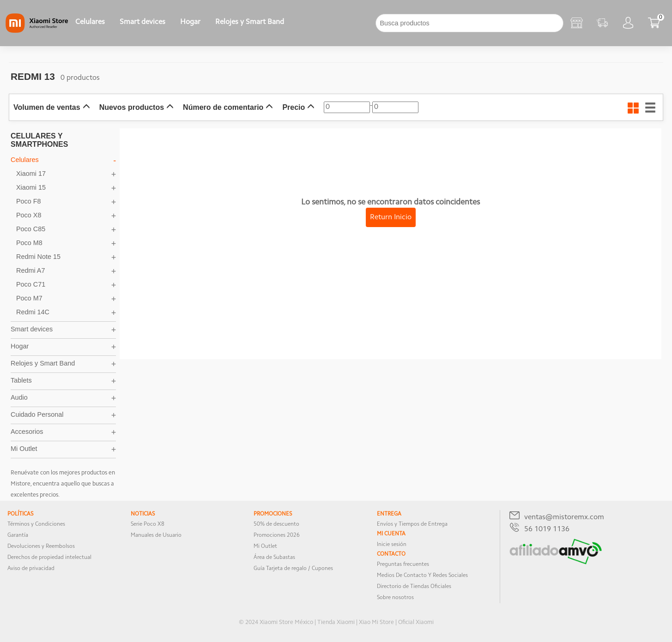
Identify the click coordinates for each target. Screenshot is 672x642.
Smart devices (142, 22)
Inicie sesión (392, 545)
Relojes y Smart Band (250, 22)
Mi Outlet (265, 546)
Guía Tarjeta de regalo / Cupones (293, 569)
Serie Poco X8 (148, 524)
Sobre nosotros (395, 598)
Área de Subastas (274, 558)
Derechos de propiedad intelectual (49, 558)
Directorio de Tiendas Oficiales (414, 587)
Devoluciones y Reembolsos (41, 546)
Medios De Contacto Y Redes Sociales (422, 576)
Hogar (190, 22)
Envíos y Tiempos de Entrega (412, 524)
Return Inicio (391, 217)
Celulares (90, 22)
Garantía (18, 535)
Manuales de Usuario (156, 535)
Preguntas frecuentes (403, 564)
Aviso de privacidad (31, 569)
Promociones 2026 (277, 535)
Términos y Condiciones (36, 524)
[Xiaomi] (37, 31)
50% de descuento (276, 524)
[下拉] (299, 23)
